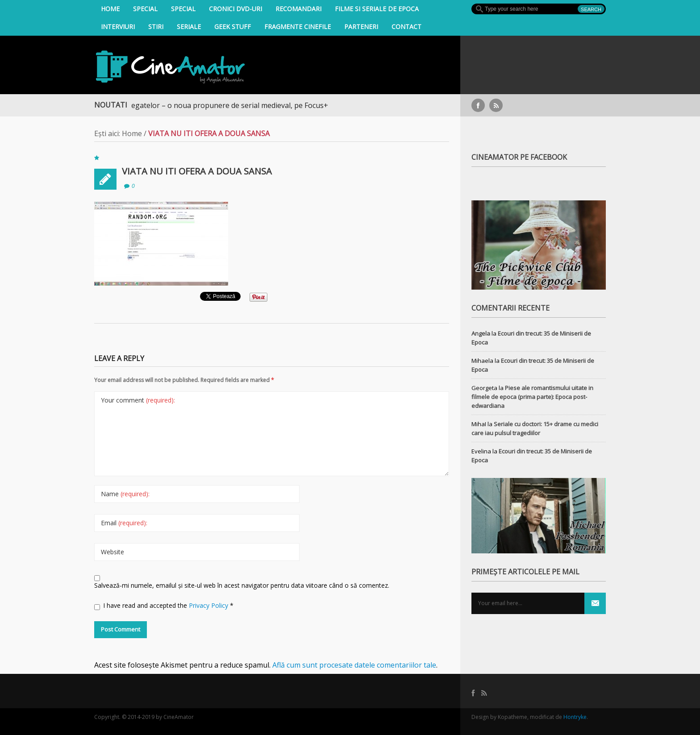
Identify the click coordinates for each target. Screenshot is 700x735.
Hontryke (575, 717)
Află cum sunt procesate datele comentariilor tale (354, 665)
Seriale (189, 27)
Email (124, 523)
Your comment (138, 400)
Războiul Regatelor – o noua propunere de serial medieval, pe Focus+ (216, 105)
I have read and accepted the (164, 606)
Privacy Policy (209, 605)
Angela (481, 333)
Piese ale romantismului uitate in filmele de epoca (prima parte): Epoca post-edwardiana (532, 397)
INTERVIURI (118, 27)
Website (112, 552)
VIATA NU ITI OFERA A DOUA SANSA (197, 171)
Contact (406, 27)
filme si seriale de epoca (377, 9)
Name (125, 494)
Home (110, 9)
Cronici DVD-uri (235, 9)
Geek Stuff (233, 27)
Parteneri (361, 27)
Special (145, 9)
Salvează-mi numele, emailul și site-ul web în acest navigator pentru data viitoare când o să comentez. (242, 585)
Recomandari (298, 9)
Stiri (156, 27)
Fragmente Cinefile (298, 27)
